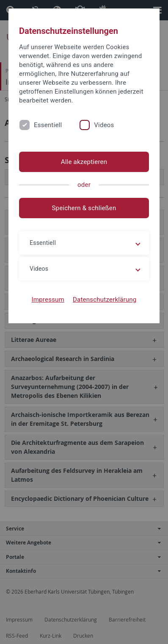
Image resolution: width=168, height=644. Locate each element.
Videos (104, 125)
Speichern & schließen (84, 208)
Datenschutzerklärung (105, 300)
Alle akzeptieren (84, 162)
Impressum (48, 300)
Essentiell (48, 125)
